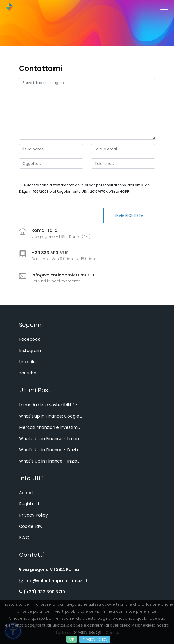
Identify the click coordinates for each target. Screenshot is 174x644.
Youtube (28, 373)
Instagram (30, 351)
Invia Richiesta (129, 215)
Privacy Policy (95, 639)
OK (72, 639)
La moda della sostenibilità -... (50, 405)
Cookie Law (31, 526)
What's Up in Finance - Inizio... (49, 461)
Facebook (30, 339)
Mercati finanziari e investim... (49, 427)
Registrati (29, 504)
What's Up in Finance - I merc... (51, 439)
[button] (164, 6)
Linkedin (27, 362)
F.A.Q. (25, 538)
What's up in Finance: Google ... (51, 416)
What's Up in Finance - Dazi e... (51, 450)
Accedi (26, 493)
